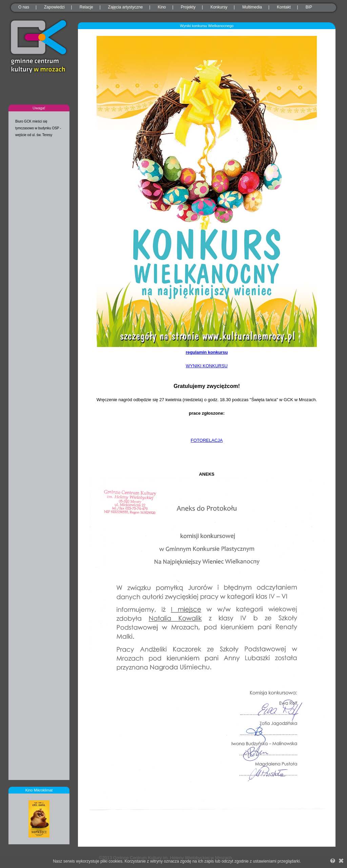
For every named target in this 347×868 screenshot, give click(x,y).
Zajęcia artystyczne (126, 7)
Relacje (86, 7)
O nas (24, 7)
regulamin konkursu (207, 352)
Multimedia (252, 7)
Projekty (188, 7)
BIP (309, 7)
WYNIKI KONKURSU (207, 366)
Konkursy (219, 7)
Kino (162, 7)
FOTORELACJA (207, 440)
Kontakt (284, 7)
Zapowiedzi (54, 7)
